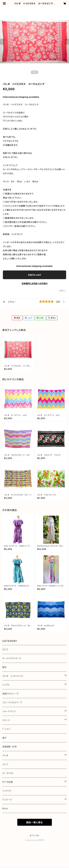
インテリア (7, 791)
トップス (6, 685)
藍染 (4, 667)
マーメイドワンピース (12, 658)
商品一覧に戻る (35, 822)
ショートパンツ (9, 711)
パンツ (5, 764)
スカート (6, 720)
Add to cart (34, 275)
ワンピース (7, 800)
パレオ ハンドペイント (13, 676)
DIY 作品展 (8, 782)
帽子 (4, 738)
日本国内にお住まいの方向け (35, 283)
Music (5, 808)
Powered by (35, 840)
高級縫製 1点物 (9, 747)
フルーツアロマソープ (12, 702)
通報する (63, 291)
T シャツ (6, 729)
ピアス (5, 649)
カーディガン (8, 773)
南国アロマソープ (10, 694)
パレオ (5, 755)
